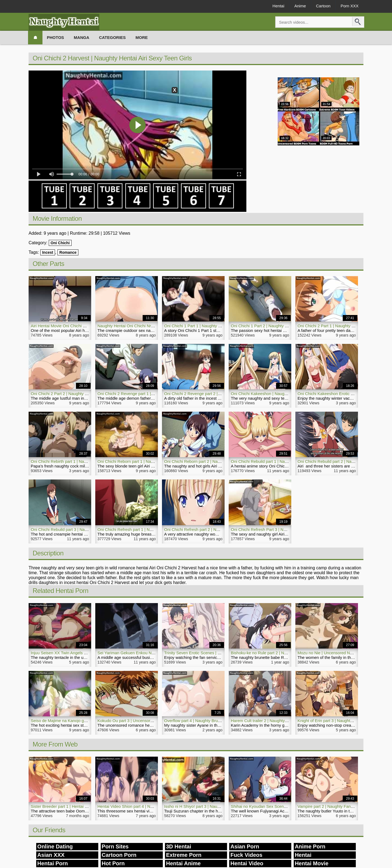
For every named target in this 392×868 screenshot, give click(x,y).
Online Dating (55, 846)
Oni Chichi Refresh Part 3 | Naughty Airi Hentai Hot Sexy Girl (286, 529)
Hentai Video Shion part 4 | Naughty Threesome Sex (145, 806)
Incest (48, 252)
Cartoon (323, 6)
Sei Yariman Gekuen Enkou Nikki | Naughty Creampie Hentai (153, 653)
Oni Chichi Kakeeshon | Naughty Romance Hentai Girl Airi (283, 394)
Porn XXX (350, 6)
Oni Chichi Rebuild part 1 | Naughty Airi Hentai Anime (279, 461)
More (142, 37)
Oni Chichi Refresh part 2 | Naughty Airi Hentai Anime (212, 529)
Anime (300, 6)
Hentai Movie (312, 863)
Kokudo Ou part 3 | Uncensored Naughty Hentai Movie (147, 721)
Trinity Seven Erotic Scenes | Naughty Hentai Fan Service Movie (222, 653)
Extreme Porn (184, 855)
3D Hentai (179, 846)
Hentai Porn (53, 863)
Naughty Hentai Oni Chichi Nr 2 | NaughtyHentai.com (146, 326)
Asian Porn (245, 846)
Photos (55, 37)
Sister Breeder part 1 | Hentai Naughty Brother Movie (79, 806)
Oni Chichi (60, 243)
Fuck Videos (246, 855)
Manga (82, 37)
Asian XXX (51, 855)
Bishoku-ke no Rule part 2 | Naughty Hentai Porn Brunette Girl (287, 653)
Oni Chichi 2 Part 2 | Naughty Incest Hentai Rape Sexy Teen (85, 394)
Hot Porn (113, 863)
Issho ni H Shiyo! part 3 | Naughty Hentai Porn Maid (211, 806)
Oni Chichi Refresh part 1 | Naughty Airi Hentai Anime (146, 529)
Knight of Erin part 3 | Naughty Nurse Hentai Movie (343, 721)
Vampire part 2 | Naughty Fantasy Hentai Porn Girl (343, 806)
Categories (112, 37)
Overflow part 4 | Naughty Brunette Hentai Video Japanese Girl (221, 721)
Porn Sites (115, 846)
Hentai (278, 6)
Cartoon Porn (119, 855)
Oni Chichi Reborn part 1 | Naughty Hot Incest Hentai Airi (149, 461)
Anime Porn (310, 846)
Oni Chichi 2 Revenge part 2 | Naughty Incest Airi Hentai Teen (220, 394)
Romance (68, 252)
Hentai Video (247, 863)
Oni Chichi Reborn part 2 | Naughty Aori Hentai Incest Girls (217, 461)
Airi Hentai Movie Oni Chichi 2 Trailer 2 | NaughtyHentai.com (85, 326)
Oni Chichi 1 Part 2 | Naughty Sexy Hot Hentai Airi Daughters (286, 326)
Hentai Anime (183, 863)
